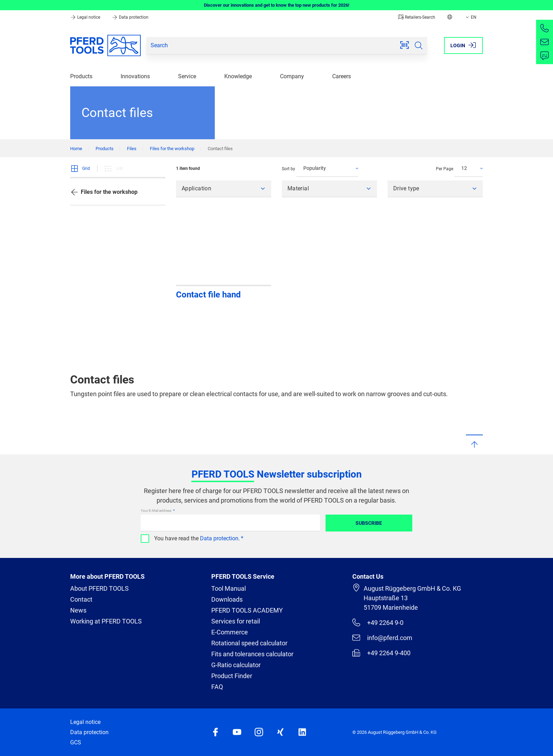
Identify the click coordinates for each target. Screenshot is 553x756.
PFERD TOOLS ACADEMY (247, 610)
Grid (80, 168)
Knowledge (238, 76)
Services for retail (236, 621)
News (78, 610)
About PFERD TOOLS (99, 588)
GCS (76, 742)
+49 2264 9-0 (378, 622)
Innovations (135, 76)
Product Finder (232, 676)
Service (187, 76)
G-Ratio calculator (236, 665)
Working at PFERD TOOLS (106, 621)
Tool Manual (229, 588)
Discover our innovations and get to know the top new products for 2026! (277, 5)
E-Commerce (230, 632)
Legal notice (86, 17)
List (113, 168)
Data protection (130, 17)
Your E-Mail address (156, 511)
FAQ (217, 687)
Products (81, 76)
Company (292, 76)
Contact (81, 599)
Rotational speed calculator (249, 643)
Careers (342, 76)
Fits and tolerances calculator (252, 654)
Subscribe (369, 523)
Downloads (227, 599)
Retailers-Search (417, 17)
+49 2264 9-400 (381, 653)
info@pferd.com (382, 638)
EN (470, 17)
